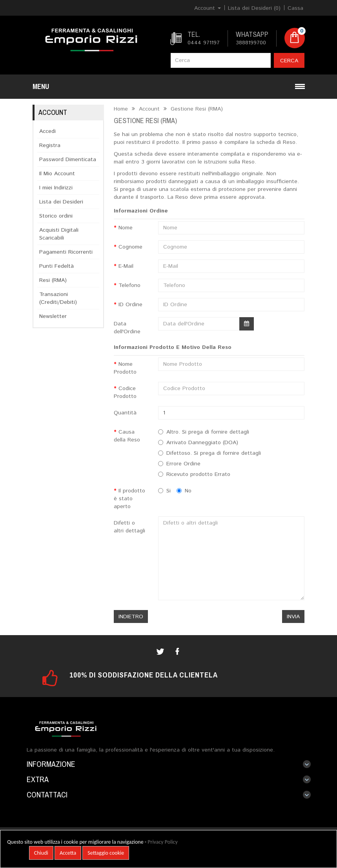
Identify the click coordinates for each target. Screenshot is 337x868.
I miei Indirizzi (56, 188)
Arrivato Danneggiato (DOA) (202, 443)
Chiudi (41, 853)
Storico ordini (56, 216)
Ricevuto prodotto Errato (198, 474)
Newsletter (53, 316)
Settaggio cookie (106, 853)
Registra (50, 145)
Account (148, 109)
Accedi (47, 131)
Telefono (129, 285)
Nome (126, 228)
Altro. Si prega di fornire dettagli (208, 432)
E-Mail (126, 266)
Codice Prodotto (125, 392)
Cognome (130, 247)
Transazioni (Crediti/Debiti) (58, 298)
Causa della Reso (127, 436)
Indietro (131, 617)
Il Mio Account (57, 174)
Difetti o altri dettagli (129, 527)
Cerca (289, 61)
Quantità (125, 413)
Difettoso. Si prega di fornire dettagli (214, 453)
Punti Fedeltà (56, 266)
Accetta (68, 853)
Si (164, 491)
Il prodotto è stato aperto (129, 499)
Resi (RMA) (53, 280)
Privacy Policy (163, 842)
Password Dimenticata (68, 160)
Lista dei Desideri (61, 202)
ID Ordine (130, 305)
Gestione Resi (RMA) (196, 109)
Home (121, 109)
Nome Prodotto (125, 368)
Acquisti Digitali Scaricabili (59, 234)
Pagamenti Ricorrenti (66, 252)
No (184, 491)
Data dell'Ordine (127, 328)
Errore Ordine (183, 464)
